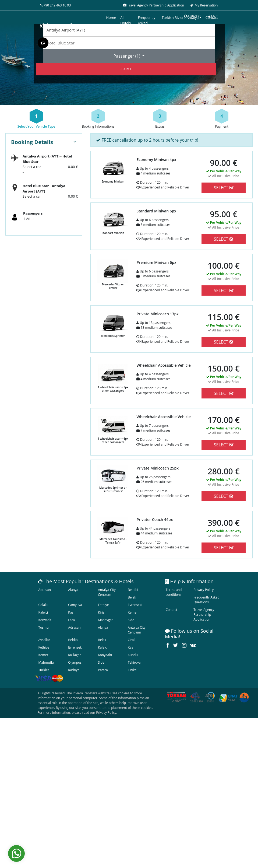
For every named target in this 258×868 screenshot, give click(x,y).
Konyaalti (45, 620)
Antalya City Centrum (107, 592)
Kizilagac (75, 655)
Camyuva (75, 605)
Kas (71, 612)
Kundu (133, 655)
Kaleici (43, 612)
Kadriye (74, 670)
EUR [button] (191, 16)
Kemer (133, 612)
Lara (71, 620)
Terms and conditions (174, 592)
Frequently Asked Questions (206, 600)
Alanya (73, 590)
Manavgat (105, 620)
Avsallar (44, 640)
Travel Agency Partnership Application (204, 615)
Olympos (75, 662)
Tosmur (44, 627)
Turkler (44, 670)
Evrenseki (135, 605)
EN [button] (212, 16)
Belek (132, 597)
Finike (132, 670)
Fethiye (103, 605)
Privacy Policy (204, 590)
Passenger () (128, 56)
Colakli (43, 605)
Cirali (132, 640)
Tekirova (134, 662)
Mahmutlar (47, 662)
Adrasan (45, 590)
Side (131, 620)
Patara (103, 670)
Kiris (101, 612)
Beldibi (133, 590)
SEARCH (126, 69)
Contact (172, 610)
